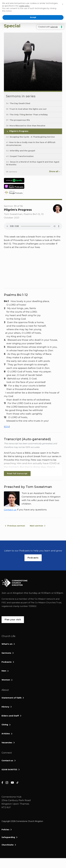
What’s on (7, 644)
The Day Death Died (18, 103)
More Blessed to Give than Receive (26, 126)
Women (6, 680)
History (5, 707)
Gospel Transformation (20, 156)
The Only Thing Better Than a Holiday (27, 115)
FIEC (4, 603)
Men (4, 671)
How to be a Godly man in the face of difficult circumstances (31, 144)
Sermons (6, 653)
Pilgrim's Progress (17, 131)
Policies (5, 830)
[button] (63, 4)
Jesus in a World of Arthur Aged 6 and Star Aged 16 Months (33, 163)
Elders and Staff (10, 716)
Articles (6, 734)
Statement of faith (12, 698)
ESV (7, 427)
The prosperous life (18, 120)
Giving (5, 725)
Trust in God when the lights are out (26, 109)
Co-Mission (40, 599)
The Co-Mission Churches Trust (46, 603)
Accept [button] (33, 17)
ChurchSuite (8, 845)
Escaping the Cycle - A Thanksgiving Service (30, 137)
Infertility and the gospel (21, 151)
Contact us (10, 510)
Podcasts (7, 662)
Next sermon (36, 526)
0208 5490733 (9, 769)
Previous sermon (16, 526)
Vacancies (7, 743)
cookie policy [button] (24, 6)
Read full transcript (17, 474)
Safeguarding (8, 837)
